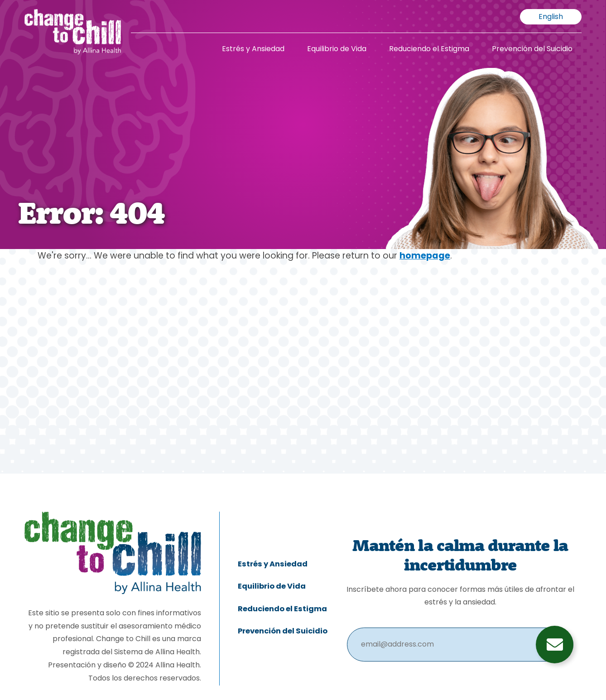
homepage (425, 257)
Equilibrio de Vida (337, 49)
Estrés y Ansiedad (253, 49)
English (551, 17)
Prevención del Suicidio (532, 49)
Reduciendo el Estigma (429, 49)
